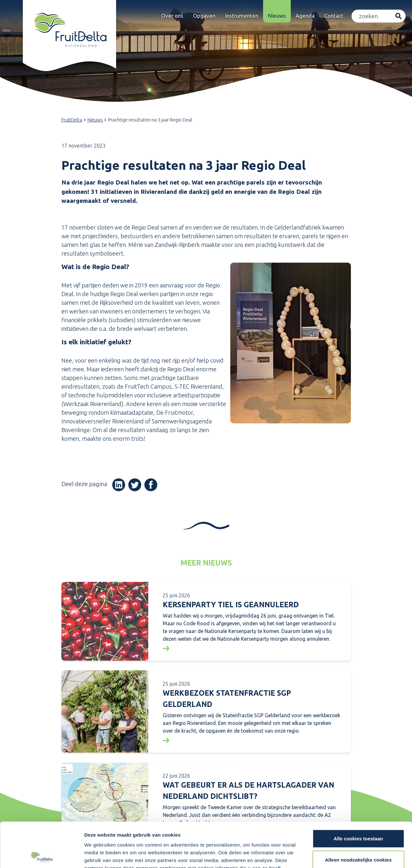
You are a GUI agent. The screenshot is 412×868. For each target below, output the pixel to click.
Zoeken (398, 16)
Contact (334, 16)
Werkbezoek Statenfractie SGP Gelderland (227, 699)
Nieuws (277, 16)
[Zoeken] (372, 16)
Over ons (172, 16)
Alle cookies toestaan (358, 792)
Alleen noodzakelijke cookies (358, 813)
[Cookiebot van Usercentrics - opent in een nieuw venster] (42, 855)
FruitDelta (72, 120)
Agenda (305, 16)
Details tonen (348, 855)
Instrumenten (242, 16)
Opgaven (204, 16)
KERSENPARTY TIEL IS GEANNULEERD (231, 605)
